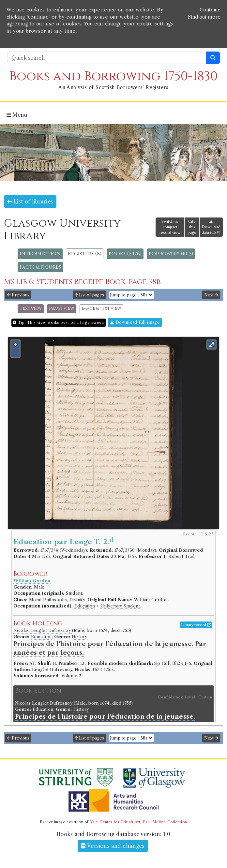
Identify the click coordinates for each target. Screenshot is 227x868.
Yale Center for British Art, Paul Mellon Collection (138, 822)
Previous (18, 295)
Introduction (40, 254)
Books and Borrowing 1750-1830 (113, 76)
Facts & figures (40, 267)
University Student (120, 606)
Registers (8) (85, 254)
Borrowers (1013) (171, 254)
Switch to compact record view (170, 227)
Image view (62, 309)
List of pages (89, 295)
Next (211, 295)
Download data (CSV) (211, 227)
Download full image (135, 322)
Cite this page (192, 227)
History (80, 637)
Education (85, 606)
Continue (210, 10)
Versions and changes (113, 846)
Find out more (204, 17)
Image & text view (101, 309)
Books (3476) (125, 254)
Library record (196, 625)
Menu (17, 115)
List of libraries (30, 202)
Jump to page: (124, 295)
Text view (31, 309)
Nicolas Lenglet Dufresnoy (43, 630)
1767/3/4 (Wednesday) (64, 550)
